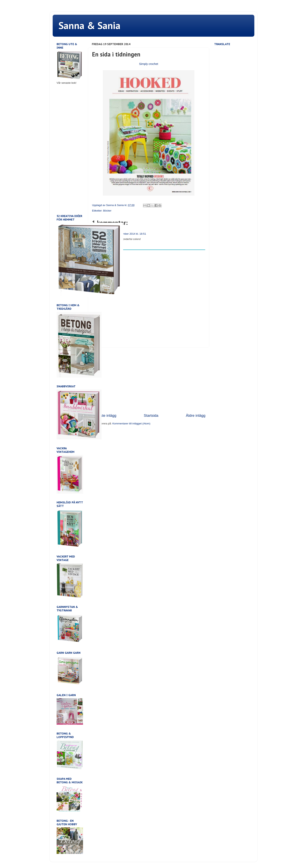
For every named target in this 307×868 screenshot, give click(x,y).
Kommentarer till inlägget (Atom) (131, 424)
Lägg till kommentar (106, 253)
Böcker (107, 211)
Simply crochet (149, 64)
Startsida (151, 415)
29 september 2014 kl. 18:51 (129, 234)
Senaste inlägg (104, 415)
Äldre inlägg (196, 415)
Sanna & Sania (89, 25)
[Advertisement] (149, 380)
